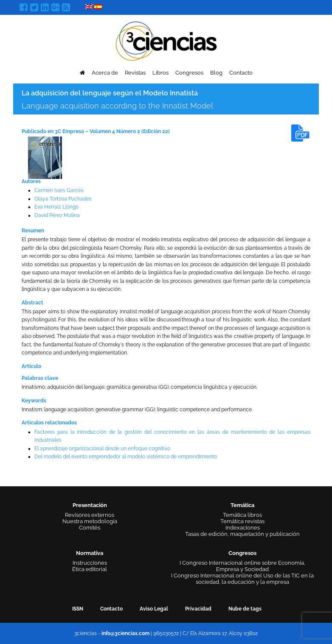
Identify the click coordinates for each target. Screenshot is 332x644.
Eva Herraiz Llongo (56, 207)
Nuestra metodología (90, 521)
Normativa (90, 553)
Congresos (189, 73)
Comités (90, 528)
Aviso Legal (154, 609)
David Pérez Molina (57, 215)
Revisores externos (90, 515)
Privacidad (198, 609)
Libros (160, 73)
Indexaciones (243, 528)
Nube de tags (245, 609)
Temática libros (242, 515)
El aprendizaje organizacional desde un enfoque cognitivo (102, 449)
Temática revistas (242, 521)
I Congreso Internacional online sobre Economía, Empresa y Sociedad (242, 566)
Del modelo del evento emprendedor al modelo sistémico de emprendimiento (126, 457)
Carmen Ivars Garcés (59, 190)
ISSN (78, 609)
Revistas (135, 73)
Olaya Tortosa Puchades (63, 199)
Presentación (90, 505)
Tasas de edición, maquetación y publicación (242, 534)
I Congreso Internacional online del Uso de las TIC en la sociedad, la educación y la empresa (242, 579)
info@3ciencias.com (125, 633)
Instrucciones (90, 563)
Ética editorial (90, 569)
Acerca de (105, 73)
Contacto (241, 73)
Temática (242, 505)
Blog (216, 73)
